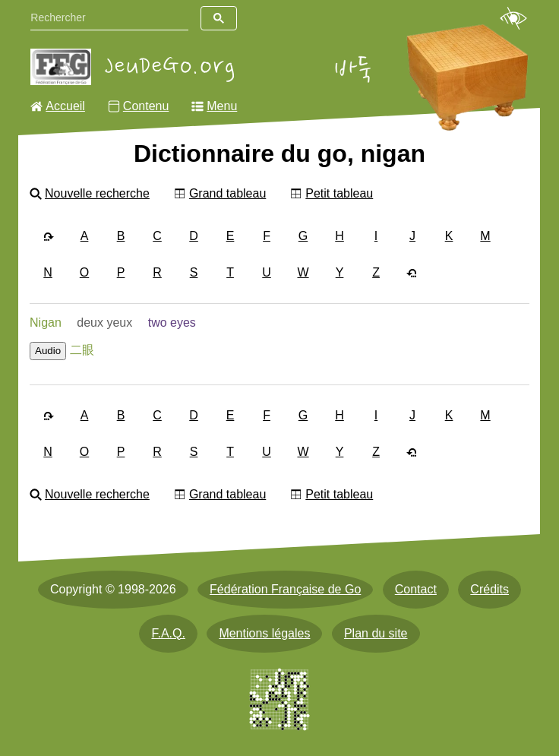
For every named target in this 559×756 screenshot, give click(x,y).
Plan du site (376, 633)
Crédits (490, 589)
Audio (48, 351)
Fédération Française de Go (285, 589)
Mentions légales (264, 633)
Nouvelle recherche (97, 193)
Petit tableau (339, 193)
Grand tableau (227, 193)
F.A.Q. (168, 633)
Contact (416, 589)
